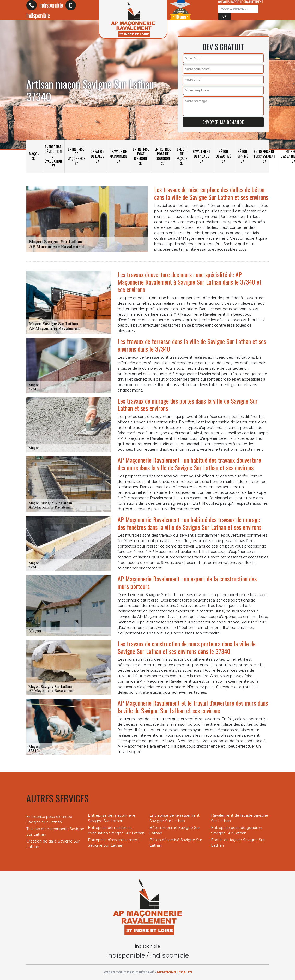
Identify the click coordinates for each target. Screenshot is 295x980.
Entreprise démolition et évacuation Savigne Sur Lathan (116, 830)
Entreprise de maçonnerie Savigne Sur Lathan (112, 818)
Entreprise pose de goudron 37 (163, 156)
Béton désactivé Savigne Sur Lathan (176, 843)
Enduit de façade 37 (182, 156)
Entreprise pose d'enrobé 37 (141, 156)
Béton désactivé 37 (223, 156)
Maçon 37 (34, 156)
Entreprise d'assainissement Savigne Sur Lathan (113, 843)
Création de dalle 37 (97, 156)
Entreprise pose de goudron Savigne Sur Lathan (237, 830)
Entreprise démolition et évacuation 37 (53, 156)
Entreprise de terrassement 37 (264, 156)
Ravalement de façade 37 (201, 156)
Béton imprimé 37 (242, 156)
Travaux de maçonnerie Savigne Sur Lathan (55, 832)
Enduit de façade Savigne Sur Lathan (238, 843)
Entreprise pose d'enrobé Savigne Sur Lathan (49, 819)
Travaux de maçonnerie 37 (118, 156)
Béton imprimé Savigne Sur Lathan (175, 830)
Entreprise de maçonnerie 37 (76, 156)
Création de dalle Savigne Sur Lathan (53, 844)
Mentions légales (174, 972)
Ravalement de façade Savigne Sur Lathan (240, 818)
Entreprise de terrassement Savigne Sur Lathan (174, 818)
